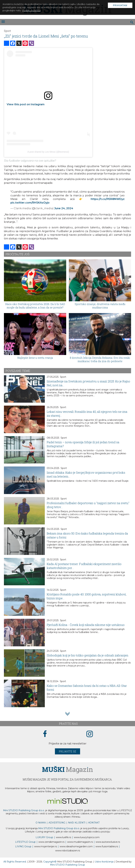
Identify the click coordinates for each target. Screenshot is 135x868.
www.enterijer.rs (46, 846)
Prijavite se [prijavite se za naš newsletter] (67, 751)
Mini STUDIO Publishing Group (67, 865)
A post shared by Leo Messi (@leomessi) (48, 152)
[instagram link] (90, 734)
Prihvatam (120, 5)
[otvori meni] (3, 22)
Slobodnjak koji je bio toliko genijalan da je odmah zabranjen (88, 655)
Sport (7, 31)
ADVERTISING (57, 823)
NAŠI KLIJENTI (77, 823)
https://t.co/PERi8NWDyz (108, 199)
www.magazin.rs (51, 842)
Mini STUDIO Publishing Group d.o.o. (24, 810)
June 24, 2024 (64, 208)
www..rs (63, 837)
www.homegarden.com (76, 846)
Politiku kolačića (31, 10)
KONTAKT (94, 823)
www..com (87, 837)
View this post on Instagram (26, 104)
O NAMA (41, 823)
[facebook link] (45, 734)
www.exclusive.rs (108, 842)
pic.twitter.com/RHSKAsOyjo (30, 203)
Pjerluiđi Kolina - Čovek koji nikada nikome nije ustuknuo (86, 625)
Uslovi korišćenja (104, 862)
